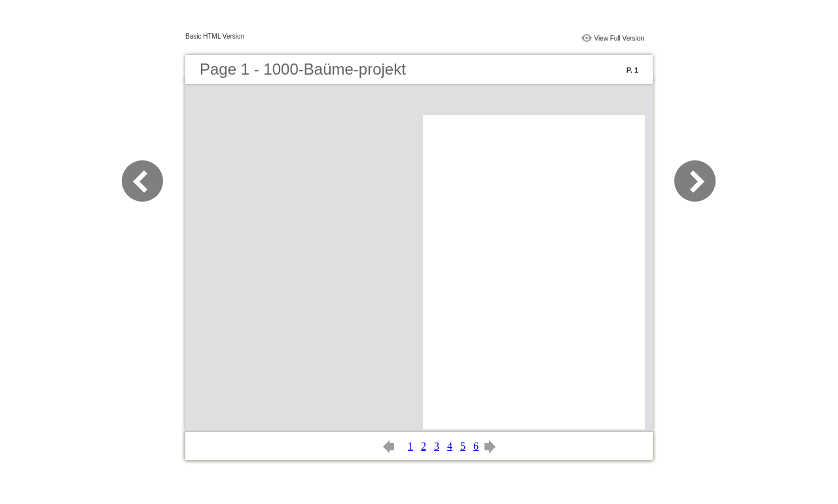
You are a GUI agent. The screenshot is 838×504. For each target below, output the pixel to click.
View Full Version (619, 38)
